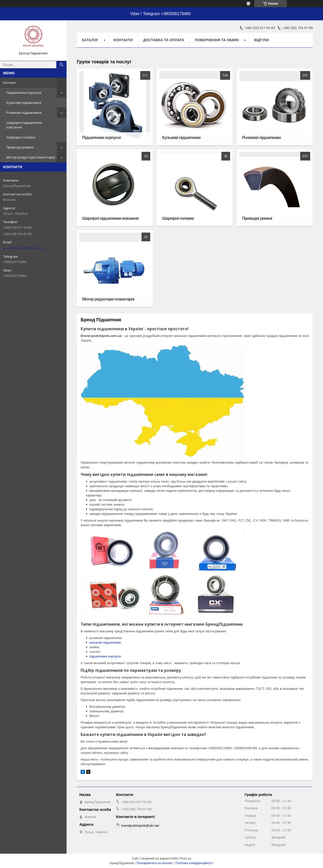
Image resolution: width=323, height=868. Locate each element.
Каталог (10, 83)
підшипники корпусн (105, 656)
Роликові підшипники (24, 113)
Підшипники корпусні (24, 93)
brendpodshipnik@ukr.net (24, 248)
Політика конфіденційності (194, 863)
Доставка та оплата (164, 40)
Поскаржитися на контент (155, 863)
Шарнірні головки (21, 137)
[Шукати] (61, 65)
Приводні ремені (20, 147)
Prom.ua (185, 859)
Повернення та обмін (217, 40)
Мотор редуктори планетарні (31, 157)
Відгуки (261, 40)
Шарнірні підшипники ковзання (24, 125)
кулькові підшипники (105, 642)
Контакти (123, 40)
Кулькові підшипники (24, 103)
